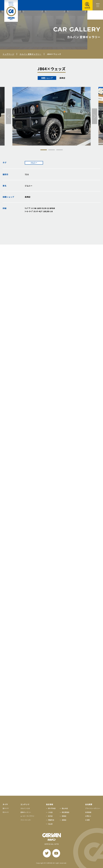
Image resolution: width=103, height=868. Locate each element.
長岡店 (64, 820)
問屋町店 (51, 820)
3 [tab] (60, 150)
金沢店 (50, 816)
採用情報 (88, 812)
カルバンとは (25, 808)
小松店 (50, 812)
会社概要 (89, 804)
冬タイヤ (6, 812)
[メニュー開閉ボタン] (98, 5)
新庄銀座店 (66, 812)
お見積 (87, 820)
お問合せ (88, 816)
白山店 (50, 824)
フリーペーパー (26, 820)
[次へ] (95, 116)
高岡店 (64, 816)
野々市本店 (52, 808)
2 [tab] (52, 150)
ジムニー (34, 163)
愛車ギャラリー (26, 812)
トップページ (8, 54)
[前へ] (8, 116)
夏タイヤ (6, 808)
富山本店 (65, 808)
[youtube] (56, 853)
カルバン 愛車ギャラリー (30, 54)
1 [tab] (44, 150)
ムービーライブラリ (27, 816)
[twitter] (47, 853)
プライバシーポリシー (93, 808)
